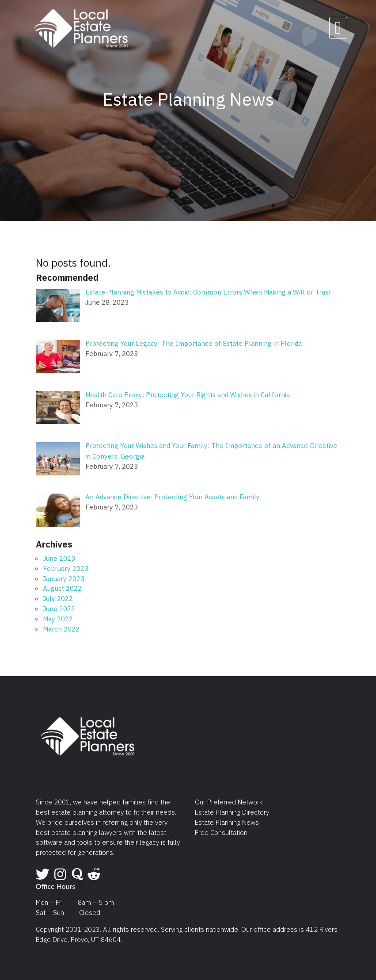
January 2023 (64, 578)
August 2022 (62, 588)
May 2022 (58, 619)
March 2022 (61, 629)
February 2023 (66, 568)
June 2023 (59, 558)
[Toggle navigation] (338, 28)
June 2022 (59, 609)
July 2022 (58, 598)
